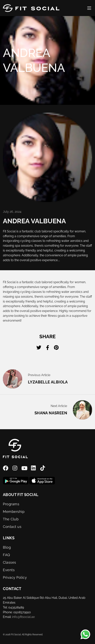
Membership (14, 512)
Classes (10, 562)
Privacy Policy (15, 577)
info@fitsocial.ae (23, 617)
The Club (11, 519)
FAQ (6, 555)
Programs (11, 504)
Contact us (12, 527)
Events (9, 570)
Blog (7, 547)
